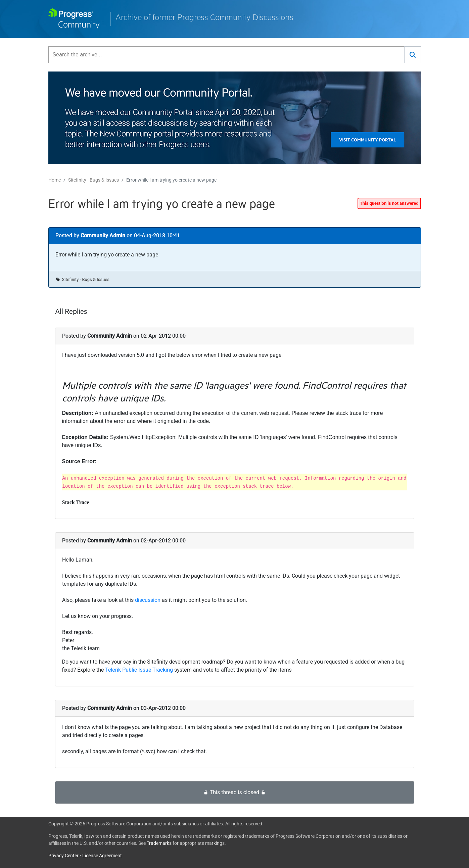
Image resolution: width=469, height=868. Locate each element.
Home (55, 180)
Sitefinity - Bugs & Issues (93, 180)
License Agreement (102, 856)
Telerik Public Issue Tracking (139, 670)
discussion (148, 600)
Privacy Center (63, 856)
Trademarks (159, 843)
